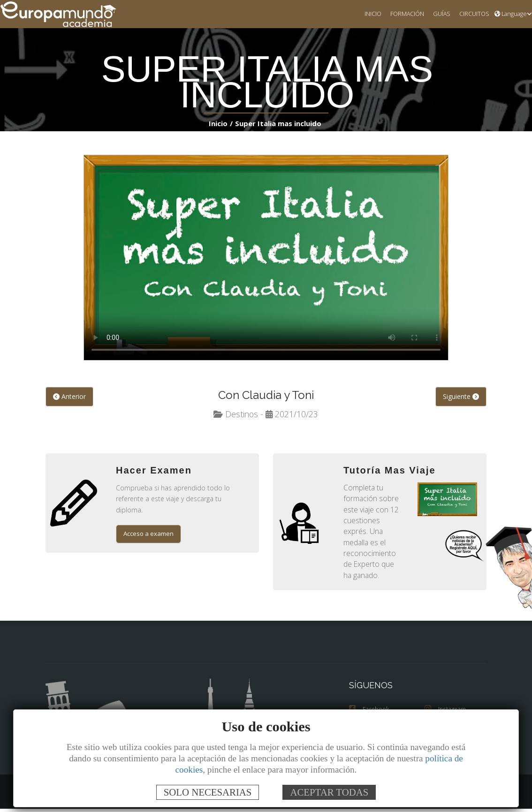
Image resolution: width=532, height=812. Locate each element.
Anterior (68, 397)
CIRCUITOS (472, 14)
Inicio (220, 124)
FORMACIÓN (402, 14)
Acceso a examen (149, 524)
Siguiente (461, 397)
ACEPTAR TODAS (329, 792)
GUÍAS (438, 14)
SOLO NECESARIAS (208, 792)
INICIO (366, 14)
